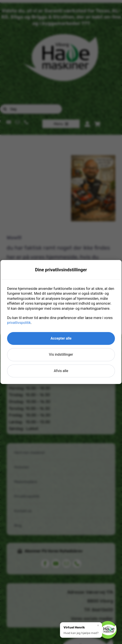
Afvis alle (61, 371)
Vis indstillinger (61, 354)
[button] (81, 630)
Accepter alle (61, 338)
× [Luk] (98, 625)
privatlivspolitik (19, 323)
